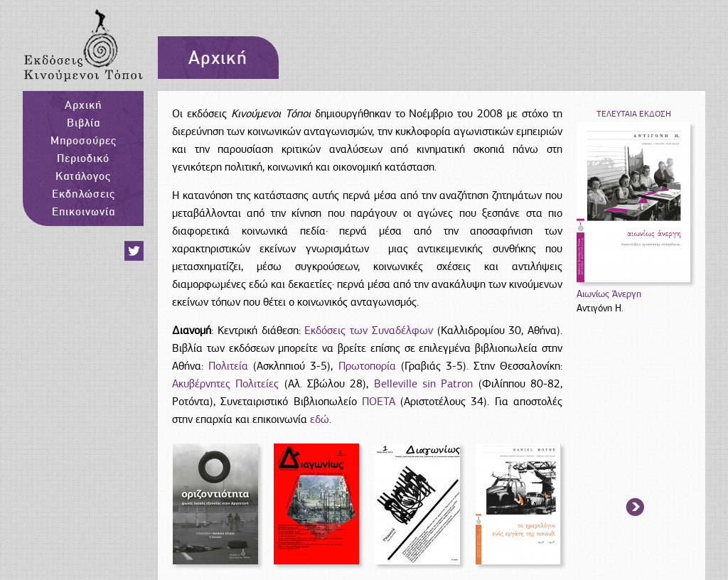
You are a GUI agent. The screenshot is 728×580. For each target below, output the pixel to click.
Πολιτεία (231, 366)
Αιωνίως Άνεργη (609, 294)
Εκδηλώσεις (84, 193)
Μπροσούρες (84, 140)
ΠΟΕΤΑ (379, 402)
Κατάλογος (83, 176)
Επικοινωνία (84, 211)
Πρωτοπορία (367, 366)
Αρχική (84, 104)
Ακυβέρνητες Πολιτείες (225, 384)
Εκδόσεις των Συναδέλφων (369, 331)
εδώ (320, 419)
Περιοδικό (83, 158)
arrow (636, 508)
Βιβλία (84, 122)
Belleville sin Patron (424, 384)
